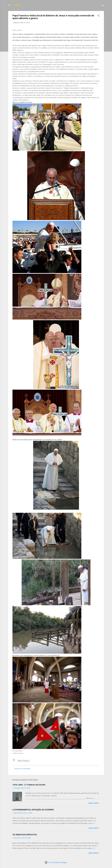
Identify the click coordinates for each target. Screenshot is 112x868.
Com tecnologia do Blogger (56, 862)
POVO (17, 5)
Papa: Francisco (24, 761)
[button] (98, 16)
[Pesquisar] (103, 6)
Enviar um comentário (22, 769)
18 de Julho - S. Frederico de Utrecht (29, 785)
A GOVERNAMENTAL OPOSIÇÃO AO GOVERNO (33, 810)
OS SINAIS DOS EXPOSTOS (25, 835)
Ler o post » (94, 803)
